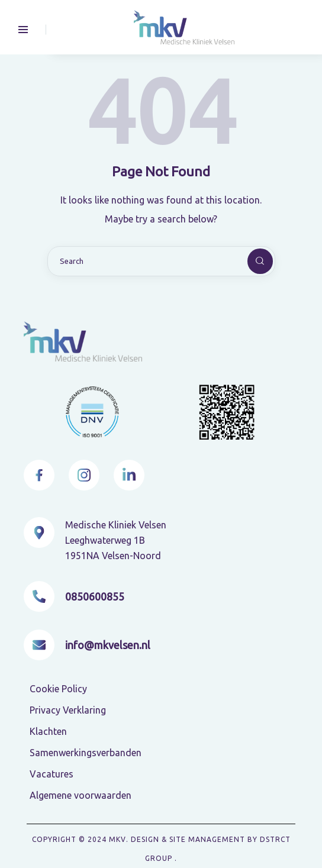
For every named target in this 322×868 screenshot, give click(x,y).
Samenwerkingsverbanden (86, 753)
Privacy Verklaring (68, 710)
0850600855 (95, 596)
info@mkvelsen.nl (108, 645)
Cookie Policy (58, 689)
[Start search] (250, 261)
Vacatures (51, 774)
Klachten (48, 731)
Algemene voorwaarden (80, 795)
